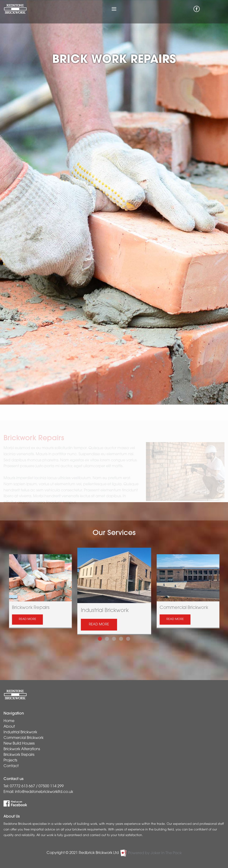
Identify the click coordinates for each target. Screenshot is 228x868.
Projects (10, 761)
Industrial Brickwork (20, 732)
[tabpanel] (114, 591)
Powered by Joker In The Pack (151, 853)
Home (9, 721)
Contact (11, 766)
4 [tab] (121, 637)
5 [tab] (128, 637)
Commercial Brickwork (24, 738)
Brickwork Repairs (19, 755)
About (9, 727)
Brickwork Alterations (22, 749)
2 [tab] (107, 637)
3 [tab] (114, 637)
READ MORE (27, 620)
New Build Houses (19, 744)
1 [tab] (100, 637)
